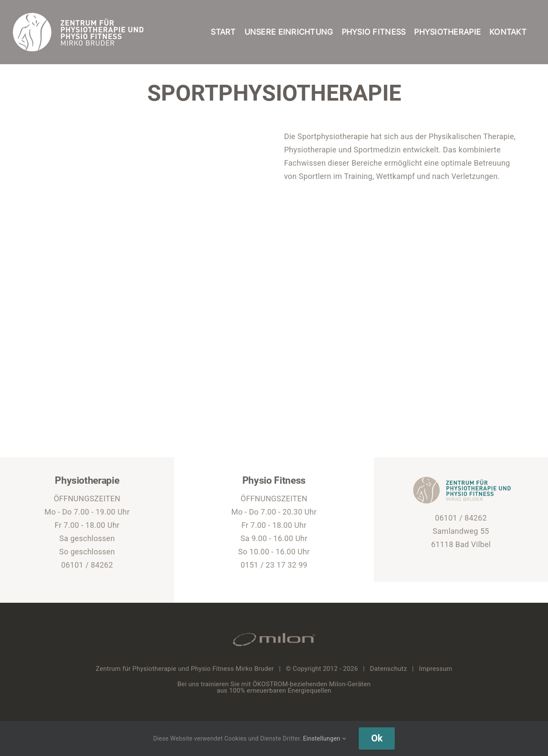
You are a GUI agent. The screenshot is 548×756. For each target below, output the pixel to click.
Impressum (436, 669)
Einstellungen (325, 738)
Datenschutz (389, 669)
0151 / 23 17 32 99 (274, 565)
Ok (377, 738)
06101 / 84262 (87, 565)
